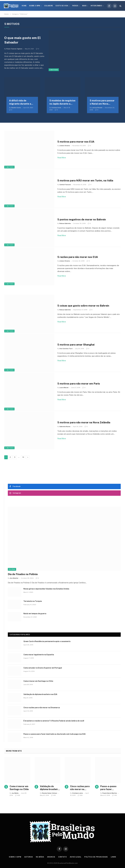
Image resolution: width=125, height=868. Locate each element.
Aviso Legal (76, 857)
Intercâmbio (96, 6)
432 (18, 795)
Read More (62, 158)
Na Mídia (40, 857)
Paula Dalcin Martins (110, 793)
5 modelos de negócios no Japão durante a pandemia (62, 102)
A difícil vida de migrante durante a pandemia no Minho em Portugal (22, 102)
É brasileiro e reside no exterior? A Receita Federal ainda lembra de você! (54, 721)
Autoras (29, 857)
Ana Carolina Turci (66, 349)
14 (23, 457)
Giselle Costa (16, 108)
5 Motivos (54, 70)
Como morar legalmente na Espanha (39, 655)
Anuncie (51, 857)
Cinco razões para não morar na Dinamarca (42, 708)
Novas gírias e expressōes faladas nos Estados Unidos (46, 589)
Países (75, 6)
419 (53, 795)
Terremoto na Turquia (33, 601)
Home (24, 6)
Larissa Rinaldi (97, 108)
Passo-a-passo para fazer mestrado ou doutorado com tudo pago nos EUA (55, 734)
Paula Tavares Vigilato (14, 49)
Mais (84, 6)
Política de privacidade (96, 857)
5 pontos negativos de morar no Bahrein (82, 219)
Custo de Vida (62, 6)
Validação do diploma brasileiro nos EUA (40, 694)
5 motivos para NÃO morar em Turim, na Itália (86, 180)
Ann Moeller (14, 578)
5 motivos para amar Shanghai (76, 345)
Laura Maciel (64, 388)
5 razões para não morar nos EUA (78, 257)
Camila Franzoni (65, 185)
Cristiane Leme (77, 793)
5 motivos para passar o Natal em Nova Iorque (102, 102)
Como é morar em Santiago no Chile (38, 681)
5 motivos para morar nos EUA (76, 142)
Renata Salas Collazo (50, 793)
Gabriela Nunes (65, 427)
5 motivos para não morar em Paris (79, 384)
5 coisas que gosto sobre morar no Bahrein (84, 306)
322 (80, 795)
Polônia (12, 569)
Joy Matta (15, 793)
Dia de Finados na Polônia (23, 574)
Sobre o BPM (35, 6)
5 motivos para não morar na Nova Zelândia (84, 422)
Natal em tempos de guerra (35, 614)
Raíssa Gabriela (65, 224)
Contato (62, 857)
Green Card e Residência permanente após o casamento (47, 641)
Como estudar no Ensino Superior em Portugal (43, 668)
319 (114, 795)
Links (114, 857)
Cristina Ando (56, 108)
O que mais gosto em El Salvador (22, 40)
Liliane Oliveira (65, 146)
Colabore (49, 6)
